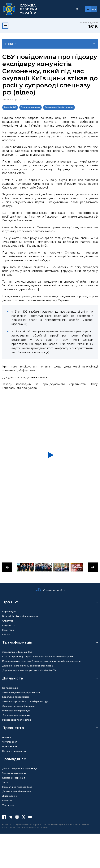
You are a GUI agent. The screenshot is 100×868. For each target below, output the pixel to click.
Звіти (5, 782)
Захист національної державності (21, 692)
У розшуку (8, 805)
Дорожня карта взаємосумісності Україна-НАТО (29, 670)
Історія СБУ (9, 625)
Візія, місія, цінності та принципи (20, 616)
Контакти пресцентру (14, 751)
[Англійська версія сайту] (94, 9)
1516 (93, 27)
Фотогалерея (10, 742)
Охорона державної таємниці (19, 706)
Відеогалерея (10, 746)
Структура (8, 621)
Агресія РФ (10, 107)
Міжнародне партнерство (17, 720)
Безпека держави (30, 107)
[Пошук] (77, 9)
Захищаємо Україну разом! (59, 107)
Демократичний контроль (17, 791)
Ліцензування (10, 796)
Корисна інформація (14, 778)
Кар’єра (6, 635)
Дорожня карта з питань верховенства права (28, 666)
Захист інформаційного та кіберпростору (25, 701)
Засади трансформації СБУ (17, 652)
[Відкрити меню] (5, 26)
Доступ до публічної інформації (20, 769)
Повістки (7, 801)
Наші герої (8, 630)
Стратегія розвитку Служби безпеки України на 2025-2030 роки (38, 657)
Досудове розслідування (16, 715)
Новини (11, 44)
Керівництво (9, 612)
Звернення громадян (14, 773)
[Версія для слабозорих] (88, 9)
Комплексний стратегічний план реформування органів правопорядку (42, 661)
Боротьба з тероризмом (16, 697)
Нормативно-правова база (17, 787)
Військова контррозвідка (16, 711)
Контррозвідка (10, 688)
